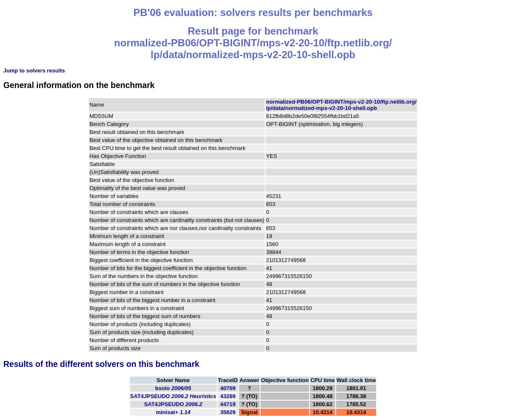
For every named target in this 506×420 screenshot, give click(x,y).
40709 (228, 388)
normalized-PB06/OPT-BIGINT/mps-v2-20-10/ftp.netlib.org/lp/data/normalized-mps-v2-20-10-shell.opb (341, 105)
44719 (228, 404)
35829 (228, 412)
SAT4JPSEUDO (173, 396)
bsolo (173, 388)
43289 (228, 396)
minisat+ (173, 412)
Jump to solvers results (34, 71)
